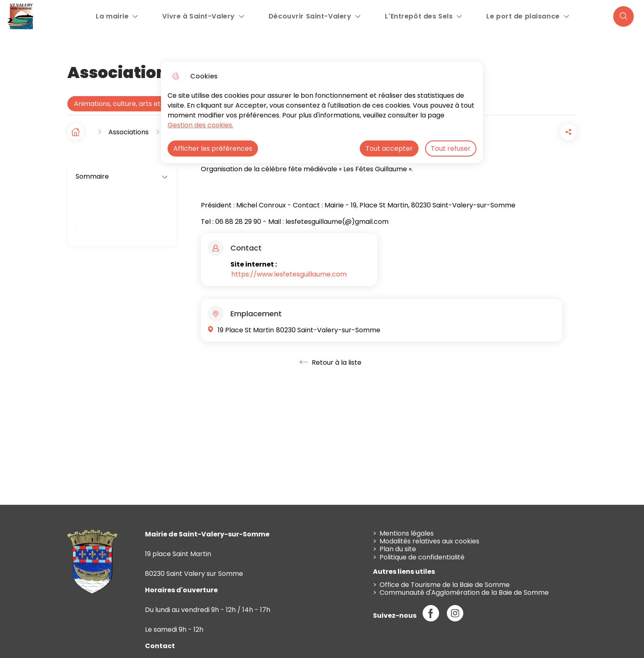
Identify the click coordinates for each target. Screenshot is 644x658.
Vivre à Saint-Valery (198, 16)
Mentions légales (407, 533)
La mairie (112, 16)
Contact (101, 204)
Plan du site (398, 549)
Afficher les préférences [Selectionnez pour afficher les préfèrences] (213, 148)
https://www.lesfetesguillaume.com (289, 274)
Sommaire (122, 176)
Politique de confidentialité (422, 557)
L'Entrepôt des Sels (419, 16)
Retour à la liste (330, 362)
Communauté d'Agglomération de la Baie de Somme (464, 592)
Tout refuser (451, 148)
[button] (522, 132)
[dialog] (322, 112)
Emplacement (111, 228)
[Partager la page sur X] (568, 132)
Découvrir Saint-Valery (310, 16)
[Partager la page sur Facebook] (545, 132)
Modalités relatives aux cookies (429, 541)
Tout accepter (389, 148)
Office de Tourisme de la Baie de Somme (445, 585)
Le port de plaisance (523, 16)
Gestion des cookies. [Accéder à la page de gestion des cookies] (200, 125)
